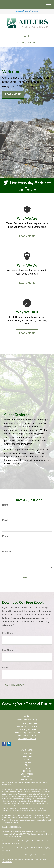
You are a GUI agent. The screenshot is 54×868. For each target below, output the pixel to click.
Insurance (27, 762)
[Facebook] (28, 36)
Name (5, 505)
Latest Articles (27, 774)
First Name (8, 633)
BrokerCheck (7, 785)
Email (5, 520)
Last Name (8, 650)
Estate (27, 759)
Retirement (27, 754)
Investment (27, 756)
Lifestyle (27, 771)
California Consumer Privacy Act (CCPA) (25, 818)
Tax (27, 765)
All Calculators (27, 780)
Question (7, 552)
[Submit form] (27, 578)
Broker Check (7, 862)
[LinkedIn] (25, 36)
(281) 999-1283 (27, 43)
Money (27, 768)
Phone (6, 536)
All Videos (27, 777)
